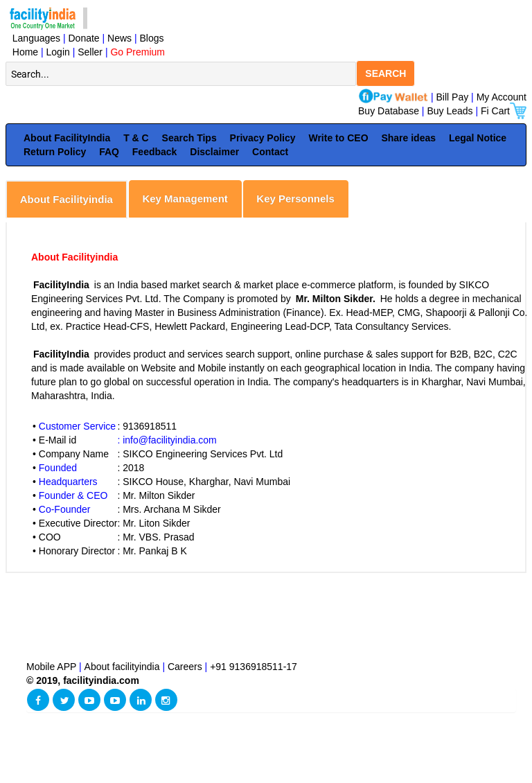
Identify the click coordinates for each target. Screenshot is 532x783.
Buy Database (389, 111)
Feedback (155, 152)
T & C (136, 138)
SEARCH (385, 73)
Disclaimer (214, 152)
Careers (185, 667)
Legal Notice (478, 138)
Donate (84, 38)
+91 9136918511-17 (254, 667)
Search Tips (189, 138)
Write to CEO (338, 138)
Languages (34, 38)
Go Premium (138, 52)
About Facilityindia (66, 199)
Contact (270, 152)
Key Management (185, 199)
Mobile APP (53, 667)
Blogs (152, 38)
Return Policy (55, 152)
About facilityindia (124, 667)
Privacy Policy (263, 138)
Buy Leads (450, 111)
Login (58, 52)
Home (23, 52)
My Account (502, 97)
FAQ (109, 152)
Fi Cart (504, 111)
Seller (90, 52)
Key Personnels (295, 199)
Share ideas (408, 138)
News (121, 38)
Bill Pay (454, 97)
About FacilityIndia (67, 138)
